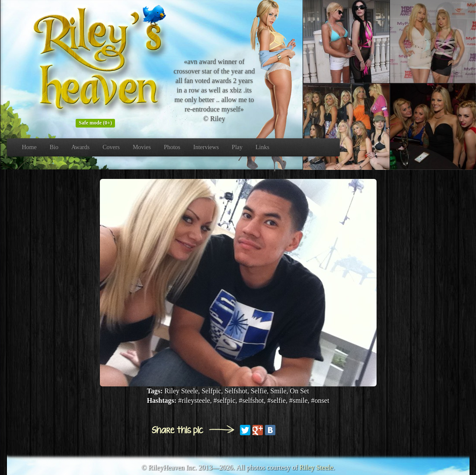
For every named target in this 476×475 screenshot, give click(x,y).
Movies (142, 147)
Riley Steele (316, 467)
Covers (111, 147)
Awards (80, 147)
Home (29, 147)
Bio (54, 147)
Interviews (206, 147)
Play (237, 147)
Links (262, 147)
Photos (172, 147)
